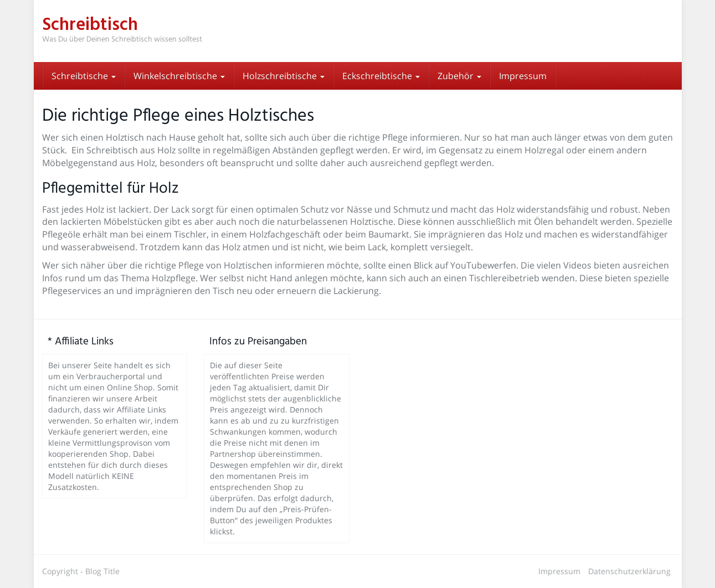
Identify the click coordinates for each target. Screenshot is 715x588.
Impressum (523, 76)
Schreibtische (84, 76)
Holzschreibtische (284, 76)
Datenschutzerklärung (629, 571)
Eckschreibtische (381, 76)
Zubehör (459, 76)
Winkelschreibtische (179, 76)
